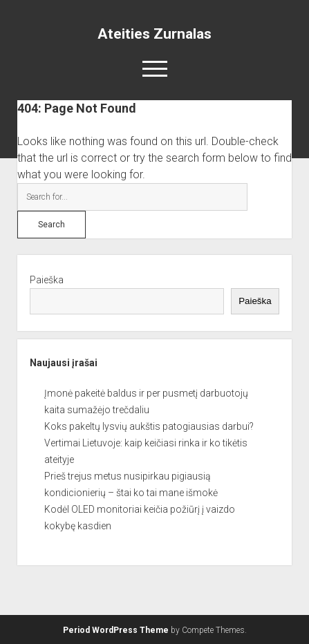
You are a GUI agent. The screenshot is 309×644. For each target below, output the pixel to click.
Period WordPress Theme (116, 630)
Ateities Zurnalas (154, 34)
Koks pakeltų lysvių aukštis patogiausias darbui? (149, 426)
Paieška (47, 280)
